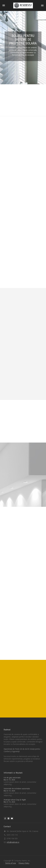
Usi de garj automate (12, 778)
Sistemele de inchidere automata (17, 789)
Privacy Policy (24, 863)
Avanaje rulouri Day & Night (15, 800)
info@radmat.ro (13, 842)
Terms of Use (10, 863)
